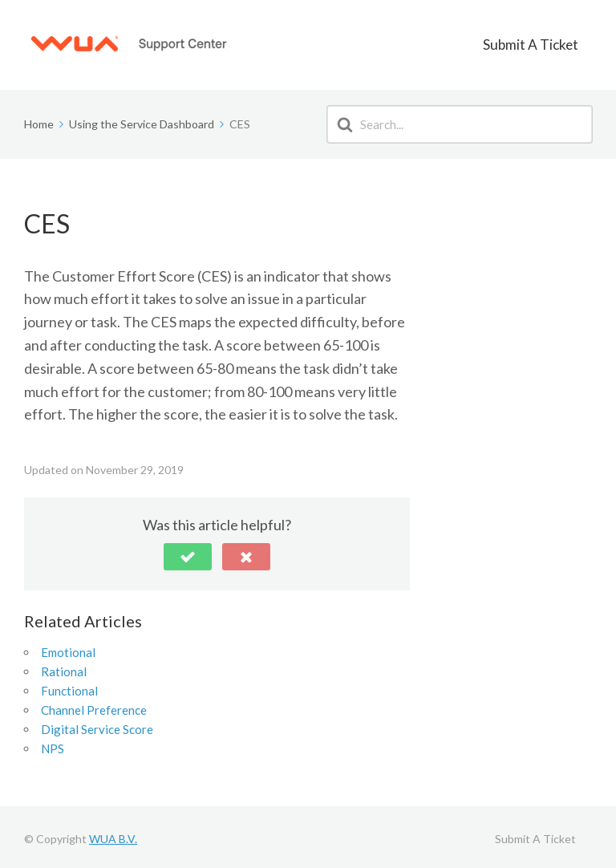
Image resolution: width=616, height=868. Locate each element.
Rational (64, 667)
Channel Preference (94, 706)
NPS (53, 744)
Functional (69, 687)
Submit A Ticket (544, 43)
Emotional (68, 648)
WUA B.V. (113, 835)
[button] (188, 553)
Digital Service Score (97, 725)
